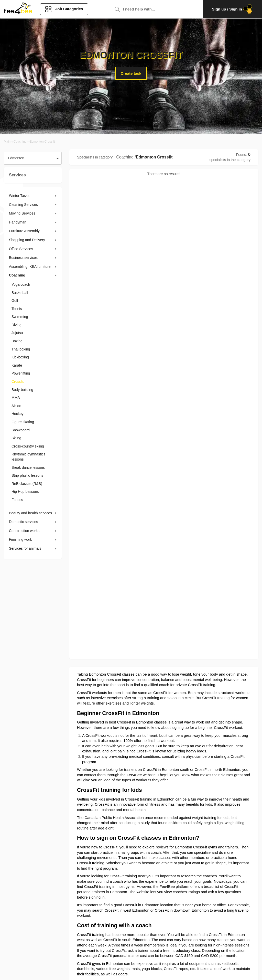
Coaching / (126, 157)
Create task (131, 73)
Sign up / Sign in (232, 9)
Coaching (20, 142)
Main (7, 142)
